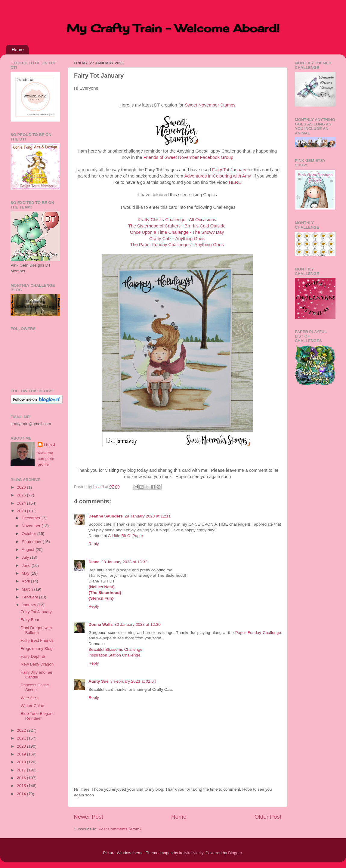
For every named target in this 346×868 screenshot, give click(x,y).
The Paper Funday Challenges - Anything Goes (177, 245)
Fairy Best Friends (37, 640)
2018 (22, 762)
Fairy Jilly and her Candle (37, 675)
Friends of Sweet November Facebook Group (188, 157)
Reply (94, 544)
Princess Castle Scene (35, 687)
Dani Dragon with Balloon (36, 630)
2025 (22, 495)
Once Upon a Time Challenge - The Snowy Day (177, 232)
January (29, 605)
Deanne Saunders (106, 516)
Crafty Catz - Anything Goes (177, 239)
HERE (235, 182)
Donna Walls (101, 624)
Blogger (235, 853)
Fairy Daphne (33, 656)
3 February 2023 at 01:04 (133, 681)
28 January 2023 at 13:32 (124, 562)
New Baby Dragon (37, 664)
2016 (22, 778)
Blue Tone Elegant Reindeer (37, 716)
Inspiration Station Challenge (114, 655)
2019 (22, 754)
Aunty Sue (99, 681)
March (28, 589)
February (30, 597)
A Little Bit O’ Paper (126, 536)
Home (18, 49)
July (26, 557)
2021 (22, 738)
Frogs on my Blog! (37, 649)
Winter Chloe (32, 706)
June (27, 565)
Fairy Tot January (229, 170)
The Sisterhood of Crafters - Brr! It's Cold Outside (177, 226)
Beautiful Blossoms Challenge (115, 649)
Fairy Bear (30, 620)
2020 (22, 746)
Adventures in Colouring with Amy (218, 176)
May (26, 573)
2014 (22, 794)
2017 (22, 770)
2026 (22, 487)
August (29, 550)
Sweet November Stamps (210, 105)
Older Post (268, 817)
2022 (22, 730)
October (29, 534)
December (32, 518)
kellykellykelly (191, 853)
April (26, 581)
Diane (94, 562)
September (32, 542)
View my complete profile (46, 459)
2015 (22, 786)
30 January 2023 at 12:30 (138, 624)
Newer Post (88, 817)
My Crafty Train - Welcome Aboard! (173, 28)
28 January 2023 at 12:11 (148, 516)
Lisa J (49, 445)
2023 (22, 511)
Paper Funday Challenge (258, 633)
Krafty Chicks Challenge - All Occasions (177, 220)
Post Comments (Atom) (120, 829)
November (32, 526)
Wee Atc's (30, 698)
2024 (22, 503)
